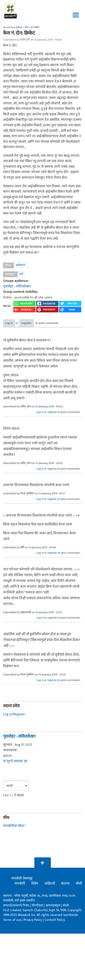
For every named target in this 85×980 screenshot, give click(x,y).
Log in (9, 323)
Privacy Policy (33, 920)
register (26, 323)
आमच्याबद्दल (53, 906)
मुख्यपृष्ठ (19, 27)
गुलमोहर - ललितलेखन (17, 286)
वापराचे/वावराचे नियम (16, 906)
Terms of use (12, 920)
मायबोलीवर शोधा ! (14, 826)
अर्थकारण (20, 265)
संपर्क (66, 906)
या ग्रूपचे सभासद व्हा (15, 761)
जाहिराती (50, 884)
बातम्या (65, 884)
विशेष (35, 884)
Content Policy (55, 920)
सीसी (79, 884)
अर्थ (21, 274)
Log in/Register (14, 714)
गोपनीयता (38, 906)
